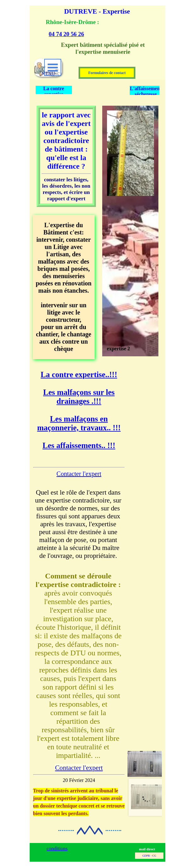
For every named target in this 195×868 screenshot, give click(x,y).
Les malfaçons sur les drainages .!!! (79, 397)
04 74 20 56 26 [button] (66, 34)
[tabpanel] (94, 28)
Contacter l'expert (79, 474)
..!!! (79, 375)
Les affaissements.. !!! (79, 445)
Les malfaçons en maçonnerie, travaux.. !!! (79, 423)
